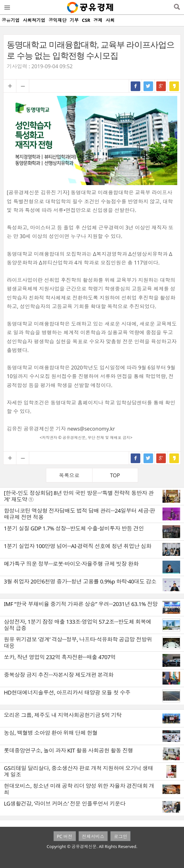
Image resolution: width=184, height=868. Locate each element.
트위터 (148, 86)
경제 (98, 20)
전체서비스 (93, 836)
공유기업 (11, 20)
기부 (74, 20)
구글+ (161, 86)
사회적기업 (34, 20)
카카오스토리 (174, 86)
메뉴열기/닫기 (7, 7)
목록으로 (69, 475)
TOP (115, 475)
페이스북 (136, 86)
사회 (110, 20)
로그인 (120, 836)
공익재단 (57, 20)
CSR (86, 20)
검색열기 (177, 7)
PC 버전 (65, 836)
